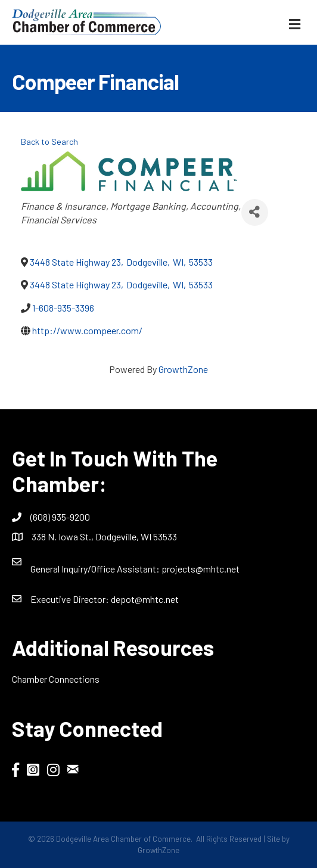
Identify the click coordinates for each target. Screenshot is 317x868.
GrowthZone (183, 369)
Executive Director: (71, 599)
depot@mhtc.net (145, 599)
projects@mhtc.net (201, 569)
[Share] (255, 212)
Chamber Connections (56, 679)
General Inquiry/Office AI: (96, 569)
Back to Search (49, 141)
